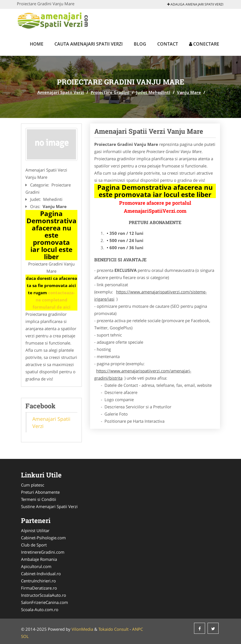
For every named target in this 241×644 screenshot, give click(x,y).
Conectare (204, 44)
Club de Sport (34, 545)
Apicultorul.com (36, 566)
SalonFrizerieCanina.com (44, 602)
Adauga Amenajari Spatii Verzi (195, 4)
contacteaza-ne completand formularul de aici (54, 300)
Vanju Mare (189, 92)
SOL (25, 636)
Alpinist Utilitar (35, 530)
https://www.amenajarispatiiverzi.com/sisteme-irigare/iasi (150, 295)
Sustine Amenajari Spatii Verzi (49, 506)
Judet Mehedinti (153, 92)
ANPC (137, 629)
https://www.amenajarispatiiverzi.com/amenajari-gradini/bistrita (143, 374)
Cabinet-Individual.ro (41, 574)
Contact (168, 44)
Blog (140, 44)
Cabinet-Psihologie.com (43, 538)
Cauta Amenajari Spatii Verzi (89, 44)
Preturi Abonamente (40, 492)
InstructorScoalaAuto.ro (44, 595)
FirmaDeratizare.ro (39, 588)
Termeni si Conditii (39, 499)
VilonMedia (82, 629)
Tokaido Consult (113, 629)
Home (37, 44)
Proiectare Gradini (110, 92)
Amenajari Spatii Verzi (61, 92)
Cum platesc (33, 485)
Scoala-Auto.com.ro (40, 609)
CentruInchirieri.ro (38, 581)
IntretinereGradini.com (43, 552)
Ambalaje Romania (39, 559)
